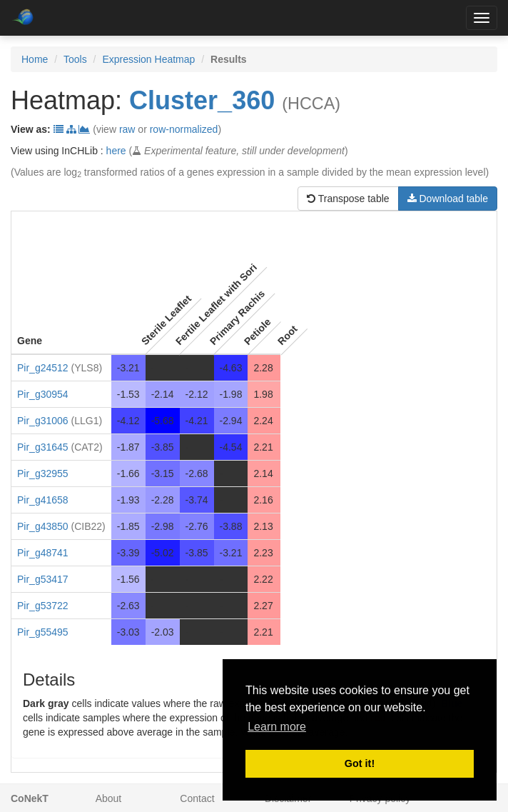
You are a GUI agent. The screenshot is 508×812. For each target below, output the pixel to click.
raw (127, 129)
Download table (448, 199)
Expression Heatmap (148, 59)
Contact (197, 798)
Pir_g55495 (43, 632)
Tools (75, 59)
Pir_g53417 (43, 579)
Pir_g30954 (43, 394)
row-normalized (184, 129)
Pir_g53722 (43, 606)
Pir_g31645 (43, 447)
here (116, 151)
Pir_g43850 (43, 526)
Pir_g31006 (43, 421)
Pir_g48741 (43, 553)
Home (35, 59)
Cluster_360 (202, 100)
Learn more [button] (277, 727)
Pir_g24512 (43, 368)
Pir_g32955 (43, 473)
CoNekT (30, 798)
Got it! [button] (360, 763)
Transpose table (348, 199)
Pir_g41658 (43, 500)
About (109, 798)
